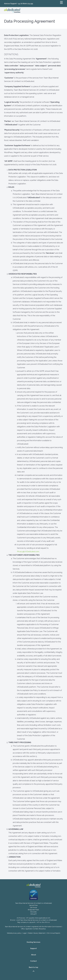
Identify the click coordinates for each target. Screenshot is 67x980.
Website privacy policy (14, 933)
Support (33, 948)
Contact (33, 961)
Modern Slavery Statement (37, 933)
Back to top (33, 969)
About (34, 955)
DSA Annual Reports (53, 933)
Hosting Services (33, 942)
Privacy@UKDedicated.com (28, 552)
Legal (25, 933)
